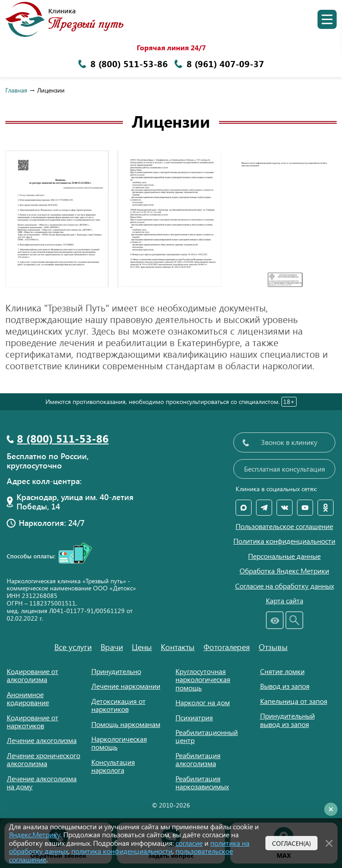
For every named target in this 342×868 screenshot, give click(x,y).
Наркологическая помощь (119, 743)
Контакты (178, 647)
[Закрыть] (329, 842)
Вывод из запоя (285, 686)
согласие (189, 843)
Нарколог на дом (203, 702)
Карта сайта (285, 601)
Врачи (112, 647)
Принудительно (116, 671)
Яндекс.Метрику (35, 834)
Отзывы (273, 647)
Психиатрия (194, 717)
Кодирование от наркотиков (33, 721)
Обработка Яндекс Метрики (284, 571)
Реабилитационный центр (207, 736)
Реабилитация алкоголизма (198, 759)
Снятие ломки (282, 671)
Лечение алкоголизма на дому (42, 782)
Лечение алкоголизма (42, 740)
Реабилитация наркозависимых (202, 782)
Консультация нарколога (113, 766)
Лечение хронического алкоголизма (43, 759)
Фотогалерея (227, 647)
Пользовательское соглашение (284, 526)
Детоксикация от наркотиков (118, 705)
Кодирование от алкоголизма (33, 675)
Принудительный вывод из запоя (287, 720)
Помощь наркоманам (126, 724)
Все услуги (73, 647)
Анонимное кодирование (28, 698)
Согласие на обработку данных (285, 586)
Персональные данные (284, 556)
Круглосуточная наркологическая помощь (203, 679)
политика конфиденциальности (122, 851)
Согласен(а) (291, 843)
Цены (142, 647)
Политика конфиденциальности (284, 541)
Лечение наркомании (126, 686)
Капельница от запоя (294, 701)
